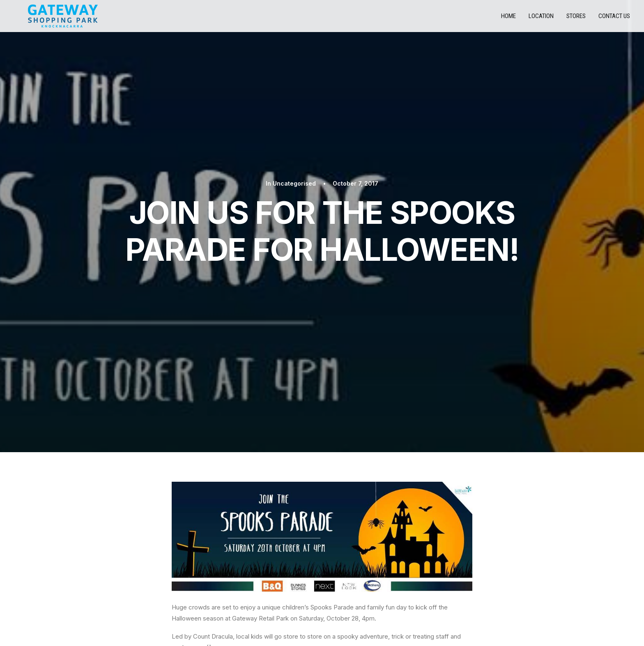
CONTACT (117, 594)
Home (508, 19)
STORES (113, 581)
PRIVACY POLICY (125, 568)
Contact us (614, 19)
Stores (576, 19)
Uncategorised (294, 61)
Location (541, 19)
